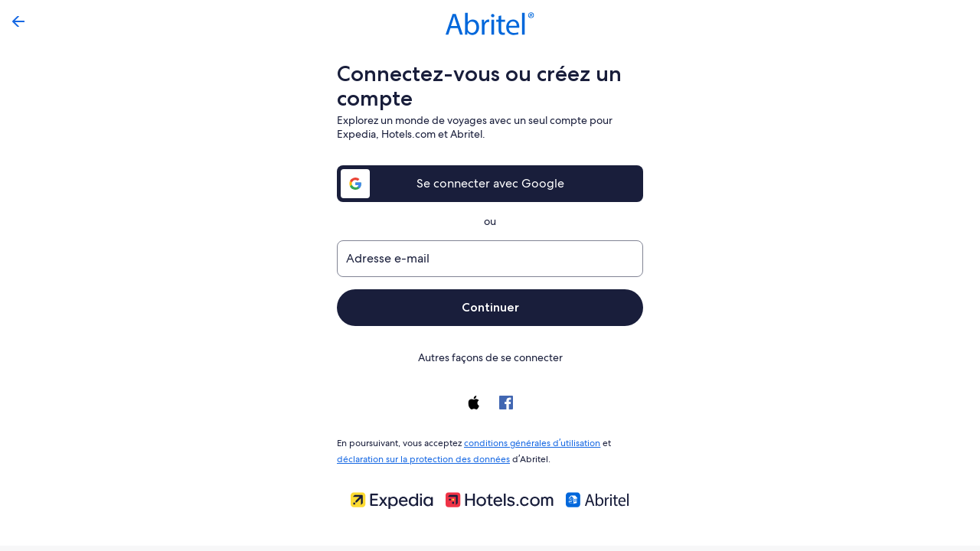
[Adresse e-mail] (490, 259)
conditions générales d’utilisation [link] (529, 442)
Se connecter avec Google (490, 183)
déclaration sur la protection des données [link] (421, 456)
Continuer (490, 307)
